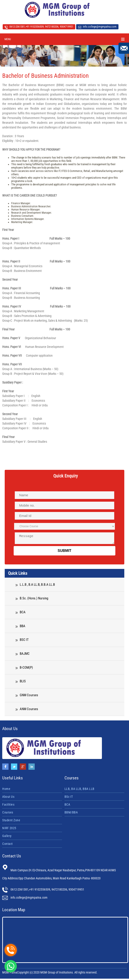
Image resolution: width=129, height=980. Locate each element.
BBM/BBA (71, 814)
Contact (8, 845)
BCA (20, 614)
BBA (20, 627)
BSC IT (22, 641)
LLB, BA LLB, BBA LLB (80, 790)
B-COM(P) (24, 669)
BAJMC (23, 655)
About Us (8, 798)
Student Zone (11, 822)
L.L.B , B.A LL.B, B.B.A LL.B (35, 586)
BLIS (21, 683)
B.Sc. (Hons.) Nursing (32, 600)
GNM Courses (27, 696)
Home (6, 790)
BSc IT (69, 798)
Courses (8, 814)
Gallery (7, 837)
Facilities (8, 806)
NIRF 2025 (9, 829)
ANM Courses (27, 710)
